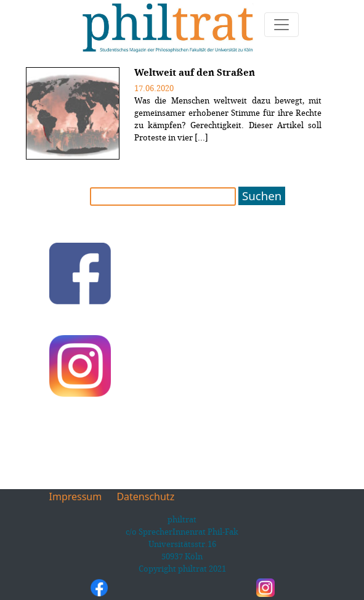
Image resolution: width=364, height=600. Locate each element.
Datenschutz (145, 497)
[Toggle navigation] (281, 25)
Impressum (76, 497)
